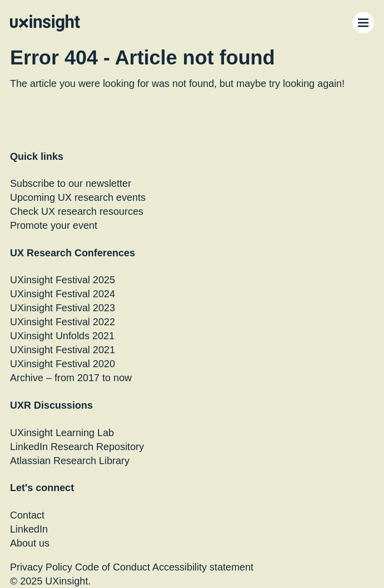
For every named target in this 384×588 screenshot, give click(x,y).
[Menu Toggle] (363, 23)
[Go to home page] (45, 23)
